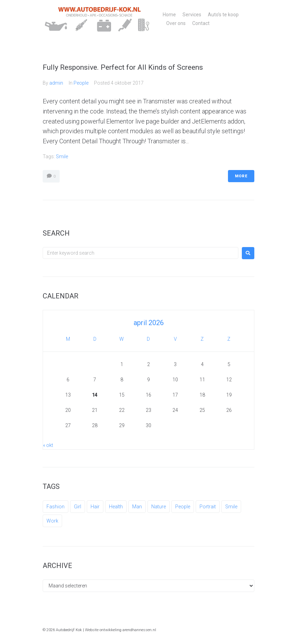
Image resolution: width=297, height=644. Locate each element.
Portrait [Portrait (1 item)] (208, 507)
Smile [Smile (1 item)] (231, 507)
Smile (62, 156)
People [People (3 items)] (183, 507)
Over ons (176, 23)
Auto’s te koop (223, 15)
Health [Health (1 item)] (116, 507)
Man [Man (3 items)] (137, 507)
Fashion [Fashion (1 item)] (56, 507)
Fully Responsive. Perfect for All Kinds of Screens (123, 67)
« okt (48, 445)
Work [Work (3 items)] (52, 521)
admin (56, 83)
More (241, 176)
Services (192, 15)
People (81, 83)
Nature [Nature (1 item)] (159, 507)
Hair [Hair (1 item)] (95, 507)
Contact (201, 23)
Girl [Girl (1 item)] (78, 507)
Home (169, 15)
